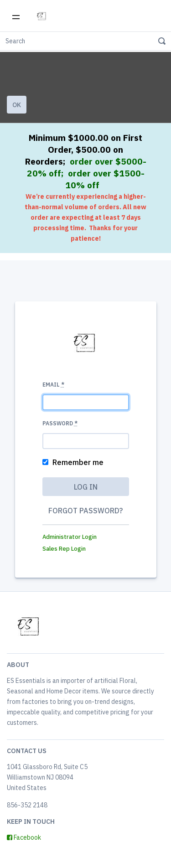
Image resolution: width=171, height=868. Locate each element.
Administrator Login (70, 537)
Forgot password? (85, 511)
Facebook (24, 837)
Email (53, 385)
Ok (17, 105)
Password (60, 423)
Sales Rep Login (64, 549)
